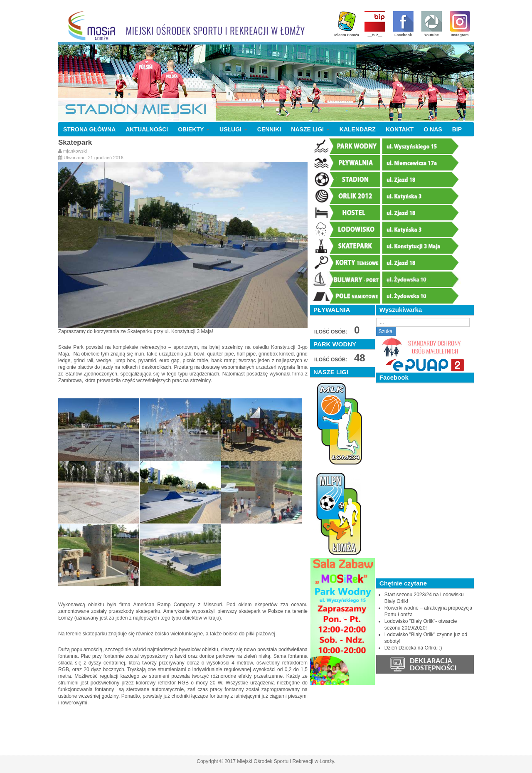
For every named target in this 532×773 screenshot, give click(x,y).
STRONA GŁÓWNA (89, 129)
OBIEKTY (194, 129)
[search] (423, 322)
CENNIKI (269, 129)
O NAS (433, 129)
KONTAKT (400, 129)
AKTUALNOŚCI (147, 129)
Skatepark (75, 142)
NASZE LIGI (310, 129)
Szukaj (386, 331)
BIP (457, 129)
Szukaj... (376, 318)
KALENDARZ (358, 129)
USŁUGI (233, 129)
